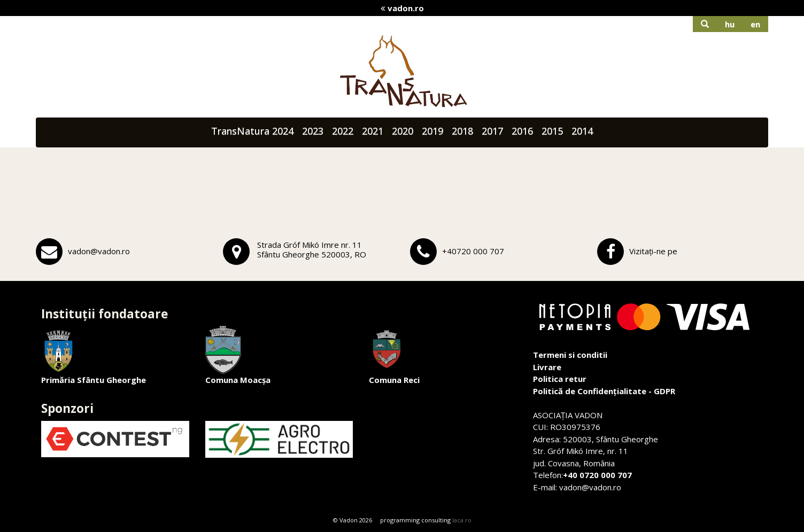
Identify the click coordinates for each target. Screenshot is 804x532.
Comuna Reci (394, 355)
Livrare (547, 367)
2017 (492, 131)
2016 (522, 131)
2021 (373, 131)
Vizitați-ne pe (653, 251)
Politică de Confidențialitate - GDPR (604, 391)
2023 (313, 131)
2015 (552, 131)
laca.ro (462, 520)
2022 (343, 131)
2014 (582, 131)
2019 (432, 131)
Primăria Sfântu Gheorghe (94, 355)
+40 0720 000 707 (597, 475)
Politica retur (560, 379)
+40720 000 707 (473, 251)
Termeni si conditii (570, 355)
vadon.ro (402, 8)
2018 (462, 131)
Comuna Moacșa (238, 355)
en (755, 24)
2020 (403, 131)
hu (730, 24)
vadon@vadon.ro (99, 251)
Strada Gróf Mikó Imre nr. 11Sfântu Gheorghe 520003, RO (312, 249)
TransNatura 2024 (252, 131)
